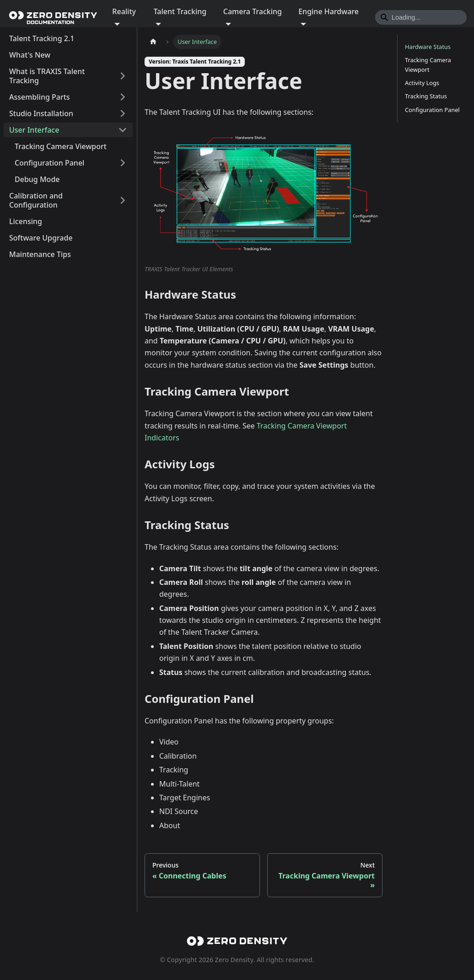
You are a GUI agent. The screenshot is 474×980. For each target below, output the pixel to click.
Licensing (26, 221)
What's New (30, 55)
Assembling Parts (40, 97)
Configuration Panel (49, 163)
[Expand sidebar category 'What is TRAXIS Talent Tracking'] (123, 76)
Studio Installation (41, 113)
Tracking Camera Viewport (61, 146)
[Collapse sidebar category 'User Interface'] (123, 130)
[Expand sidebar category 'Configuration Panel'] (123, 163)
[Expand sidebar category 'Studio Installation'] (123, 113)
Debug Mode (37, 179)
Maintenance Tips (40, 254)
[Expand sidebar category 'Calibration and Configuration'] (123, 200)
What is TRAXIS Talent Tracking (47, 76)
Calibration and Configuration (36, 200)
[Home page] (153, 42)
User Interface (34, 130)
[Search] (421, 17)
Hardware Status (428, 47)
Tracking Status (426, 96)
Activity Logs (422, 83)
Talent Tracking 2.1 (42, 38)
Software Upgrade (41, 238)
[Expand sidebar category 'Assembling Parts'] (123, 97)
